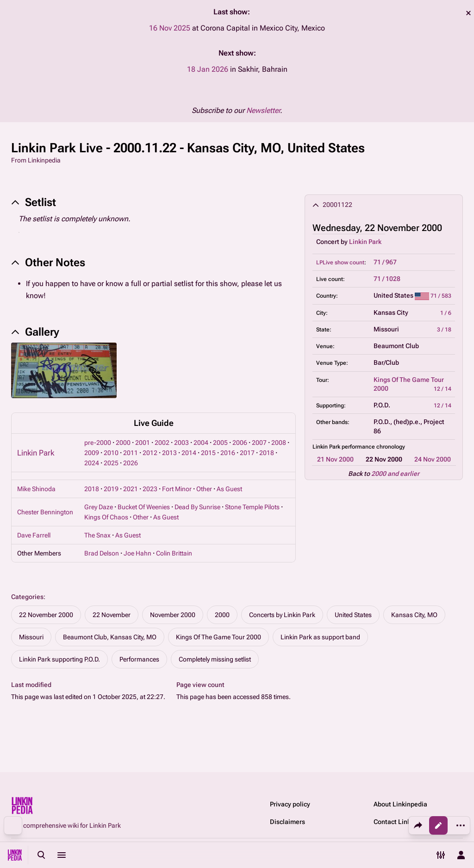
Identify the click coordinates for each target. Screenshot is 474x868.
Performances (139, 659)
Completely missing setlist (215, 659)
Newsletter (263, 110)
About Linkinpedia (400, 804)
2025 (111, 463)
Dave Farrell (34, 535)
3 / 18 (444, 330)
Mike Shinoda (36, 489)
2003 (181, 443)
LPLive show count (340, 262)
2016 (228, 453)
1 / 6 (446, 313)
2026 (131, 463)
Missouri (31, 637)
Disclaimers (287, 822)
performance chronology (373, 447)
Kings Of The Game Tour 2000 (218, 637)
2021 (131, 489)
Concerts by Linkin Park (282, 615)
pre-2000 (98, 443)
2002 (162, 443)
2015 (208, 453)
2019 (111, 489)
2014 (189, 453)
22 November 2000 (46, 615)
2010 (111, 453)
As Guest (229, 489)
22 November (112, 615)
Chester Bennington (45, 512)
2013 (169, 453)
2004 (201, 443)
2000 (123, 443)
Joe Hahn (137, 553)
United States (353, 615)
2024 (92, 463)
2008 (279, 443)
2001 (143, 443)
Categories (27, 597)
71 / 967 (385, 262)
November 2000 (173, 615)
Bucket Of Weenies (144, 507)
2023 (150, 489)
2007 (259, 443)
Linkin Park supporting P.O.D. (59, 659)
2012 (150, 453)
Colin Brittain (174, 553)
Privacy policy (290, 804)
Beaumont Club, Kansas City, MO (110, 637)
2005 (220, 443)
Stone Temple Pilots (252, 507)
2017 (247, 453)
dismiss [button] (468, 13)
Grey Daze (99, 507)
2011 (131, 453)
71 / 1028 (387, 279)
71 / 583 (441, 296)
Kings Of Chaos (106, 517)
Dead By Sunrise (197, 507)
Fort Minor (177, 489)
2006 (240, 443)
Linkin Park (365, 242)
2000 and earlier (395, 474)
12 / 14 (443, 389)
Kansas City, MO (414, 615)
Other (204, 489)
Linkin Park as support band (320, 637)
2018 (267, 453)
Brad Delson (102, 553)
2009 (92, 453)
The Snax (97, 535)
